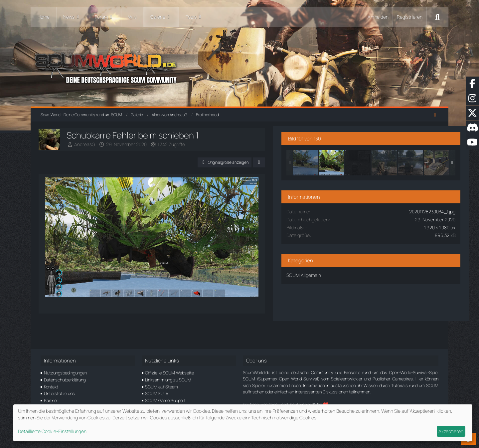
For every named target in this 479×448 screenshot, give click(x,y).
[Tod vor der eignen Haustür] (408, 159)
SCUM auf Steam (161, 387)
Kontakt (51, 387)
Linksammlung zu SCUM (168, 380)
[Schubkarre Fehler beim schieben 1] (382, 159)
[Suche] (437, 17)
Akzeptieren (451, 431)
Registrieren (410, 17)
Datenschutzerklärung (65, 380)
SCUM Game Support (165, 400)
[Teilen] (306, 162)
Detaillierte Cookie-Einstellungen (52, 431)
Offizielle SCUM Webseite (169, 373)
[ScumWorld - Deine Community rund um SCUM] (239, 67)
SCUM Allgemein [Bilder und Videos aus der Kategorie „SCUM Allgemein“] (354, 271)
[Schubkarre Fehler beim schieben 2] (356, 159)
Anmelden (378, 17)
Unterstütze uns (59, 394)
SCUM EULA (157, 394)
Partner (51, 400)
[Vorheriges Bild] (58, 251)
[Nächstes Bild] (294, 251)
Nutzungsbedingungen (65, 373)
